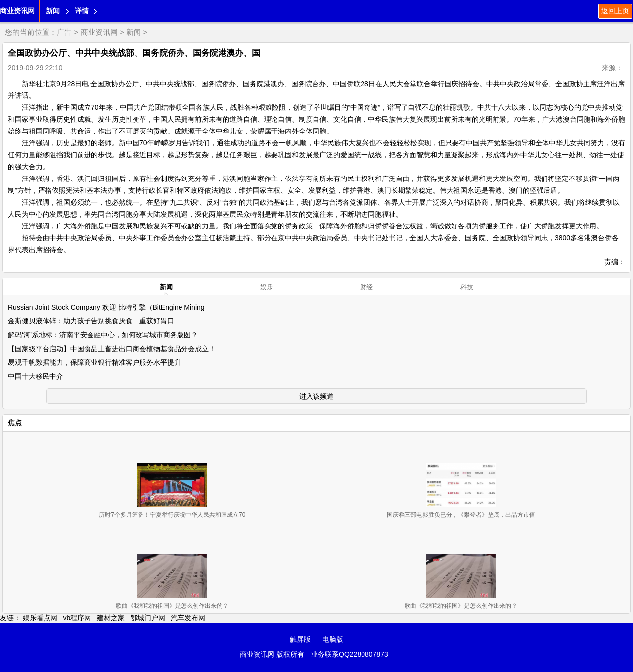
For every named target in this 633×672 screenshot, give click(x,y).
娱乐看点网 (40, 618)
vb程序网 (77, 618)
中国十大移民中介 (36, 376)
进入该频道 (316, 396)
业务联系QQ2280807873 (350, 654)
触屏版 (300, 639)
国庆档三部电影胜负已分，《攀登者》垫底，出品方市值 (461, 515)
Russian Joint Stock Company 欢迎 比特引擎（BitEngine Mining (106, 307)
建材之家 (111, 618)
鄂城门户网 (148, 618)
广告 (64, 32)
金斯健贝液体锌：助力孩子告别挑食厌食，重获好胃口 (91, 321)
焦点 (15, 423)
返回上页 (615, 11)
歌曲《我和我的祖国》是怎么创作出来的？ (172, 606)
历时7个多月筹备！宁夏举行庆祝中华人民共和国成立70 (172, 515)
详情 (82, 11)
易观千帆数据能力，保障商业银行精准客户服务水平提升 (94, 362)
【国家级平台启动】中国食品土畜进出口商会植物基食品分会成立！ (112, 349)
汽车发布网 (188, 618)
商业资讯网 (17, 11)
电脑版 (333, 639)
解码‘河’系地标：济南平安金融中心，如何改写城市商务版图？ (103, 335)
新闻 (53, 11)
